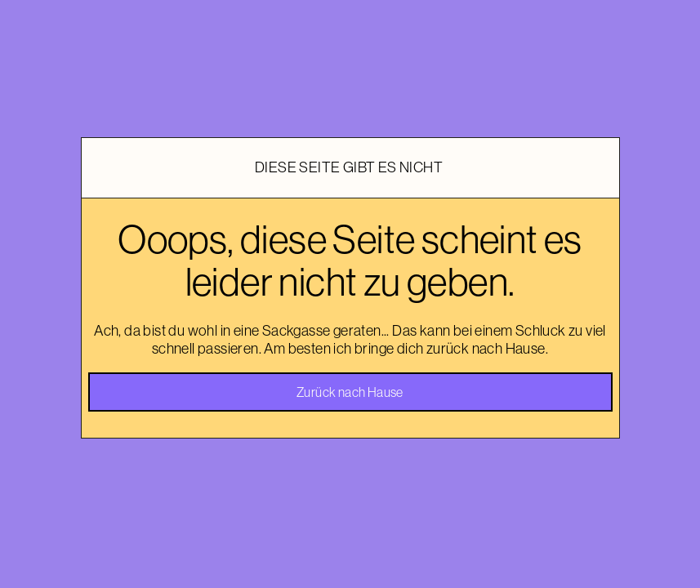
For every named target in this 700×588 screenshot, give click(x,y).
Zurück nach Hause (350, 392)
